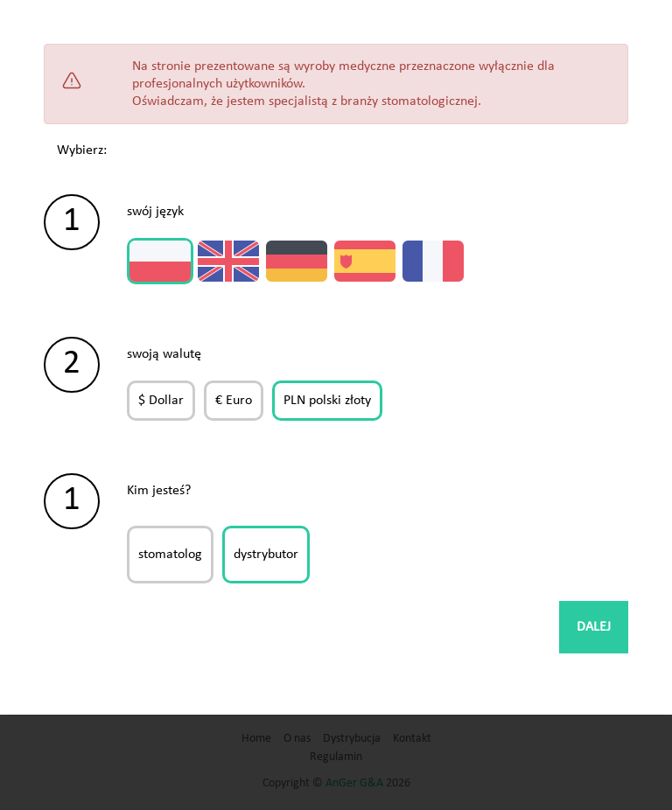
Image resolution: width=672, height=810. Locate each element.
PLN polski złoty (327, 401)
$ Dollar (161, 401)
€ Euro (234, 401)
